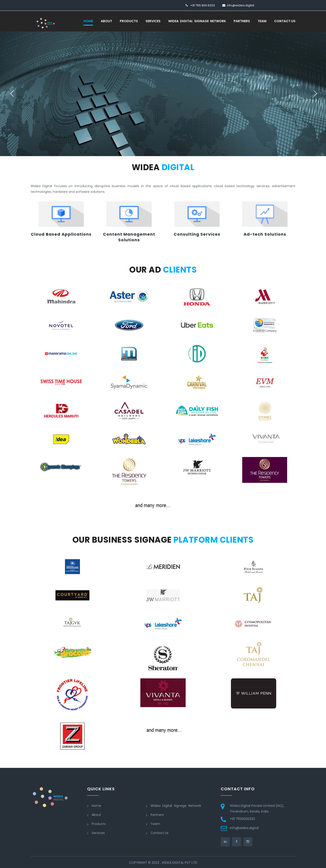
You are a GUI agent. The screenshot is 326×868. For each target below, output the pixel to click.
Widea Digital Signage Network (197, 21)
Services (153, 21)
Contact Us (285, 21)
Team (262, 21)
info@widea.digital (241, 5)
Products (129, 21)
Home (88, 21)
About (106, 21)
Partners (242, 21)
